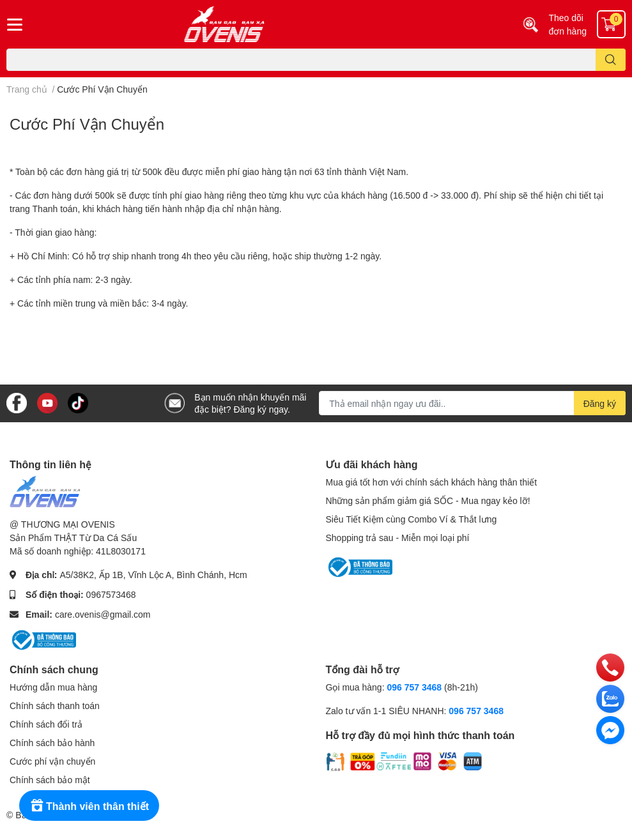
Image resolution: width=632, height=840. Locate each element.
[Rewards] (89, 806)
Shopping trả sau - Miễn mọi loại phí (398, 538)
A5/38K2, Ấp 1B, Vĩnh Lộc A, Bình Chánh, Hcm (153, 575)
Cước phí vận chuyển (52, 761)
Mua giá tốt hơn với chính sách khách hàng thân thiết (432, 482)
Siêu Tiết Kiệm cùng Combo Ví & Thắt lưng (412, 519)
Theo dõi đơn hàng (567, 24)
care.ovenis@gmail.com (103, 614)
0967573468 (111, 594)
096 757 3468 (414, 687)
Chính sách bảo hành (52, 743)
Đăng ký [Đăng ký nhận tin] (600, 403)
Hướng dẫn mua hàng (53, 687)
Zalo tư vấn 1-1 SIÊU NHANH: (415, 711)
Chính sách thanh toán (55, 706)
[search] (611, 60)
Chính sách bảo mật (50, 780)
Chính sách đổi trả (46, 724)
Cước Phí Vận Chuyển (87, 124)
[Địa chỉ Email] (472, 403)
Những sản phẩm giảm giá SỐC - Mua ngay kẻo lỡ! (428, 500)
